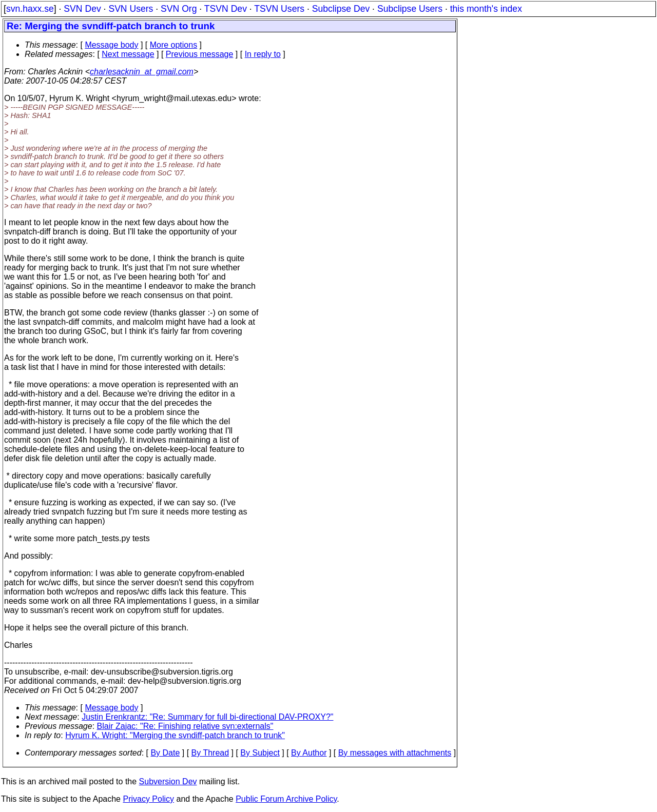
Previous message (200, 54)
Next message (128, 54)
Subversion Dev (168, 781)
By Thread (210, 753)
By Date (165, 753)
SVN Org (179, 9)
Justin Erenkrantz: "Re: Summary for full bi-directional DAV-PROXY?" (207, 717)
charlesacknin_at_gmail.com (142, 72)
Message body (111, 45)
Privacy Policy (148, 799)
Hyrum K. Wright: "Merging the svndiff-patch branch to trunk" (175, 735)
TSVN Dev (226, 9)
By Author (309, 753)
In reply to (263, 54)
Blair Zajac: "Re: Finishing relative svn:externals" (185, 726)
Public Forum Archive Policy (286, 799)
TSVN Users (279, 9)
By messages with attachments (395, 753)
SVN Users (131, 9)
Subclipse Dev (341, 9)
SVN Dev (82, 9)
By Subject (260, 753)
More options (174, 45)
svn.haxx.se (30, 9)
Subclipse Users (410, 9)
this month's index (486, 9)
